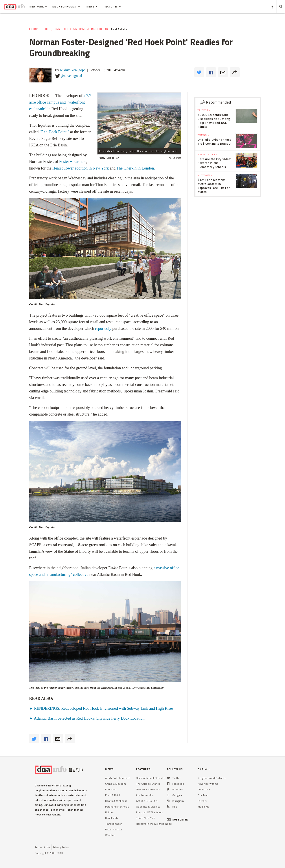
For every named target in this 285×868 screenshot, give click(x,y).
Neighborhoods (66, 6)
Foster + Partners (73, 162)
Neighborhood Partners (212, 778)
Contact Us (204, 789)
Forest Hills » (207, 154)
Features (112, 6)
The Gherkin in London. (136, 168)
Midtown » (205, 175)
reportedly (103, 328)
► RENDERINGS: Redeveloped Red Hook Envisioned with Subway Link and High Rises (101, 708)
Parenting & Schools (117, 807)
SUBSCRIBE (177, 820)
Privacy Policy (61, 847)
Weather (110, 835)
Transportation (114, 824)
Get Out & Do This (147, 801)
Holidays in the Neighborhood (154, 824)
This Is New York (146, 818)
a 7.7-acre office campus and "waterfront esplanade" (61, 102)
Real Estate (119, 29)
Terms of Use (42, 847)
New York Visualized (148, 789)
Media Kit (203, 807)
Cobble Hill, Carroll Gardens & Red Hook (69, 29)
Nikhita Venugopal (73, 70)
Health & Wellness (116, 801)
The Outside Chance (148, 784)
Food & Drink (113, 795)
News (92, 6)
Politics (109, 812)
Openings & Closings (148, 807)
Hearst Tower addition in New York (81, 168)
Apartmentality (145, 795)
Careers (202, 801)
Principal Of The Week (150, 812)
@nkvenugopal (71, 76)
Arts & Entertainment (118, 778)
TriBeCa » (204, 110)
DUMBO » (203, 135)
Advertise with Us (208, 784)
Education (111, 789)
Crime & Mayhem (116, 784)
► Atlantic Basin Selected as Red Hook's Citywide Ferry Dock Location (87, 718)
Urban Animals (114, 829)
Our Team (204, 795)
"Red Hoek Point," (54, 132)
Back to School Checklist (151, 778)
